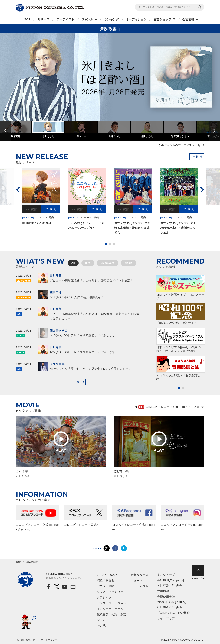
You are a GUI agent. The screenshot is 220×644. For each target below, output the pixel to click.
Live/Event (108, 263)
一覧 (195, 157)
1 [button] (106, 244)
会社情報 (188, 19)
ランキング (112, 19)
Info (88, 263)
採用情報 (163, 591)
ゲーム (101, 620)
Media (129, 263)
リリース (44, 19)
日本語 (164, 585)
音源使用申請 (166, 597)
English (177, 585)
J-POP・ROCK (107, 575)
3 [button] (114, 244)
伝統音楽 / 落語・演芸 (112, 614)
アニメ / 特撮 (106, 586)
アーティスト (66, 19)
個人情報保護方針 (25, 640)
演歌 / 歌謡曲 (106, 580)
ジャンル (87, 19)
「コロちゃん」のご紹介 (174, 613)
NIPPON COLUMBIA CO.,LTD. (50, 8)
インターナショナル (110, 609)
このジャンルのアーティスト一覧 (179, 145)
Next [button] (214, 131)
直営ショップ (163, 19)
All (73, 263)
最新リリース (140, 575)
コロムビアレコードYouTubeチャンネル (167, 407)
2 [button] (110, 244)
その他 (101, 626)
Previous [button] (6, 131)
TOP (28, 19)
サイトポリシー (49, 640)
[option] (110, 77)
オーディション (136, 19)
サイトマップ (166, 618)
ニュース (137, 580)
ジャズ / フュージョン (112, 603)
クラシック (104, 597)
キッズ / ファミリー (110, 592)
